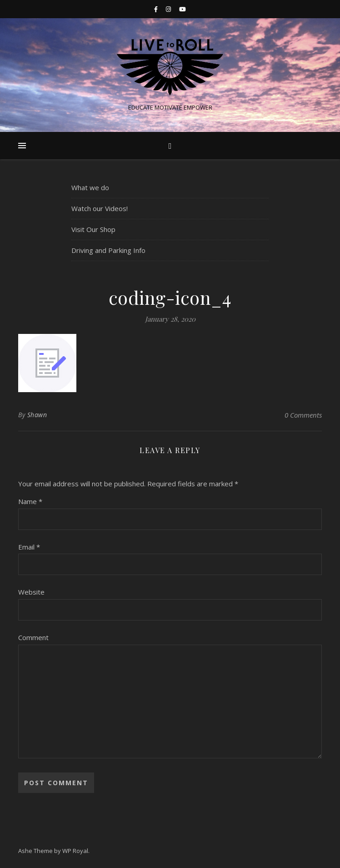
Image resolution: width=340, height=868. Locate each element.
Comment (33, 637)
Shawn (37, 415)
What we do (90, 187)
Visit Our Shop (93, 229)
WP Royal (75, 851)
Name (30, 501)
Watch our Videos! (100, 208)
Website (31, 592)
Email (29, 547)
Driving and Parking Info (108, 250)
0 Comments (303, 415)
